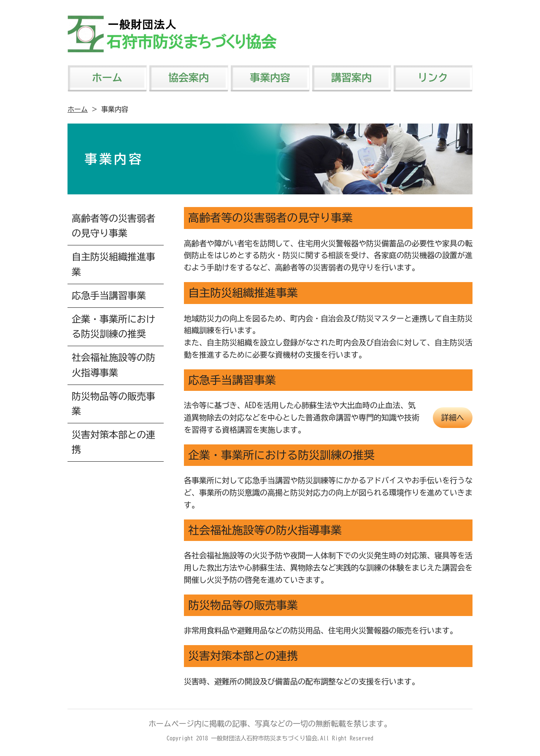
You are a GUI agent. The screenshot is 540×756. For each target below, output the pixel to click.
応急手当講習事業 (109, 296)
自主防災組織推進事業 (113, 264)
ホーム (107, 78)
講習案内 (351, 78)
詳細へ (453, 417)
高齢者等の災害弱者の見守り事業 (113, 226)
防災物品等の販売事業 (113, 404)
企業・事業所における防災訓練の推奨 (113, 327)
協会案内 (189, 78)
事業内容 (270, 78)
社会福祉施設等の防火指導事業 (113, 365)
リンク (433, 78)
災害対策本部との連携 (113, 442)
